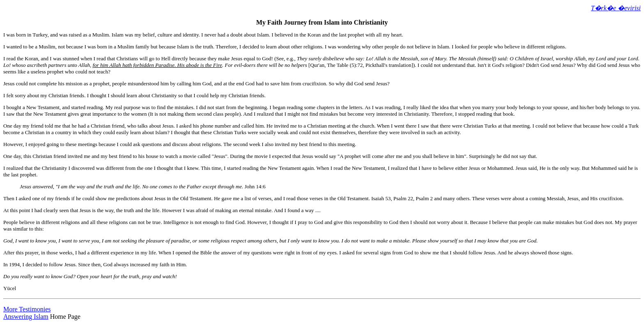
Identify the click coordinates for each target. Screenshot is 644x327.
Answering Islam (26, 317)
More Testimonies (27, 309)
